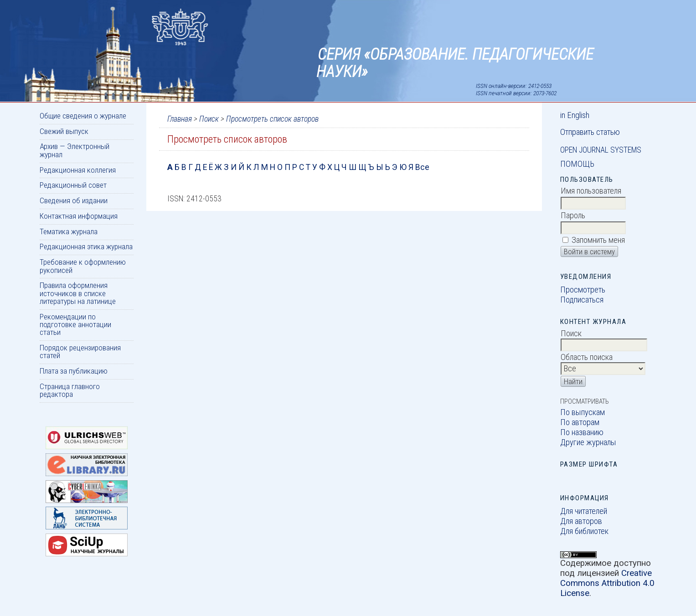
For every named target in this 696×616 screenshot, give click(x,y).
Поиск (209, 119)
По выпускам (583, 412)
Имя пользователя (591, 191)
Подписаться (582, 300)
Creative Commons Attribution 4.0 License (607, 583)
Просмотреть (583, 290)
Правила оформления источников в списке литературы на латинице (78, 293)
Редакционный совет (73, 185)
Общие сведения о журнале (83, 116)
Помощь (577, 164)
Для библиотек (584, 531)
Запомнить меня (598, 240)
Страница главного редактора (70, 390)
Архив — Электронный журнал (75, 150)
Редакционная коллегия (78, 170)
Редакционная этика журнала (86, 246)
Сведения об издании (74, 200)
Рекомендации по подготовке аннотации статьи (75, 325)
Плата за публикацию (74, 371)
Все (422, 167)
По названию (582, 432)
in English (575, 115)
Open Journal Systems (601, 150)
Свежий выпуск (64, 131)
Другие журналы (588, 442)
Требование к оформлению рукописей (83, 266)
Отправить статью (590, 132)
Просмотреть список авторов (272, 119)
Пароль (573, 216)
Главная (180, 119)
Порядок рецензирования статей (80, 352)
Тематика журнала (69, 231)
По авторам (580, 422)
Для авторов (581, 521)
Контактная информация (79, 216)
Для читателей (584, 511)
